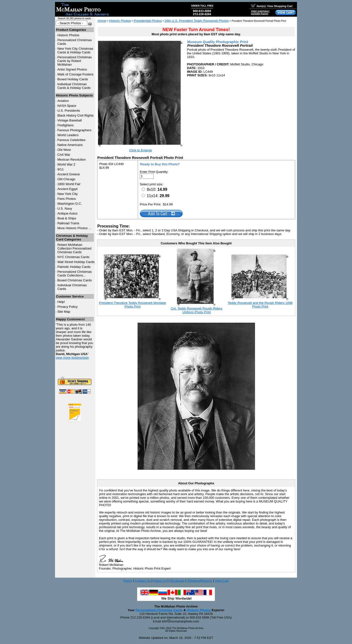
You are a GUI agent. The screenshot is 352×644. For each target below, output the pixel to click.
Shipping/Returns (199, 581)
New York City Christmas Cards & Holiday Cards (75, 50)
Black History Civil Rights (76, 115)
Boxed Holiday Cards (73, 79)
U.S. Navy (65, 209)
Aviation (63, 101)
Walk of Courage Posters (76, 74)
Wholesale (177, 581)
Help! (61, 302)
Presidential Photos (148, 21)
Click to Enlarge (140, 150)
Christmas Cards (73, 257)
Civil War (64, 155)
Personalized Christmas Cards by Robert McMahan (75, 61)
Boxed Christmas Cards (75, 280)
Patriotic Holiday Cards (74, 267)
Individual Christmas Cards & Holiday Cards (74, 86)
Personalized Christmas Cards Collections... (75, 274)
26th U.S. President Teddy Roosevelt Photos (197, 21)
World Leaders (68, 135)
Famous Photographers (74, 130)
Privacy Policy (68, 307)
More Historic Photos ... (74, 228)
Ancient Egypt (67, 189)
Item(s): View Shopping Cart (272, 6)
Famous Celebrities (71, 140)
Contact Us (143, 581)
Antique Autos (67, 213)
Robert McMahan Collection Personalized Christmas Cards (74, 248)
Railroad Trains (68, 223)
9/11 (61, 169)
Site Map (64, 312)
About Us (160, 581)
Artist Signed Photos (72, 69)
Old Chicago (66, 179)
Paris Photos (67, 199)
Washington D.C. (70, 204)
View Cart (222, 581)
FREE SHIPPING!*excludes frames (260, 12)
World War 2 (66, 164)
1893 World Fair (69, 184)
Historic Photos (68, 35)
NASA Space (67, 106)
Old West (64, 150)
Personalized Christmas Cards (159, 610)
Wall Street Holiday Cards (76, 262)
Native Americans (70, 145)
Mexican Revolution (72, 160)
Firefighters (66, 125)
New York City (68, 194)
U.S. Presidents (69, 111)
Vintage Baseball (70, 120)
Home (102, 21)
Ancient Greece (69, 174)
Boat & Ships (67, 218)
